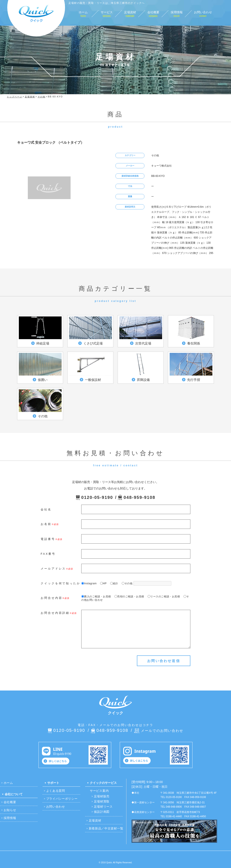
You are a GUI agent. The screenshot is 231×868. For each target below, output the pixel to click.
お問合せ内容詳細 (55, 613)
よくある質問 (56, 791)
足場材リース (103, 807)
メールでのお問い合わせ (162, 731)
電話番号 (48, 539)
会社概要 (10, 802)
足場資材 (95, 820)
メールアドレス (53, 569)
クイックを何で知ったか (61, 583)
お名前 (46, 524)
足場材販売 (102, 796)
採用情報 (10, 818)
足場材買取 (102, 801)
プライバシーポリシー (62, 799)
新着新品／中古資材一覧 (106, 828)
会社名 (46, 509)
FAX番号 (48, 554)
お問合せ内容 (51, 598)
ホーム (8, 783)
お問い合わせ (56, 807)
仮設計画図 (102, 812)
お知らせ (10, 810)
